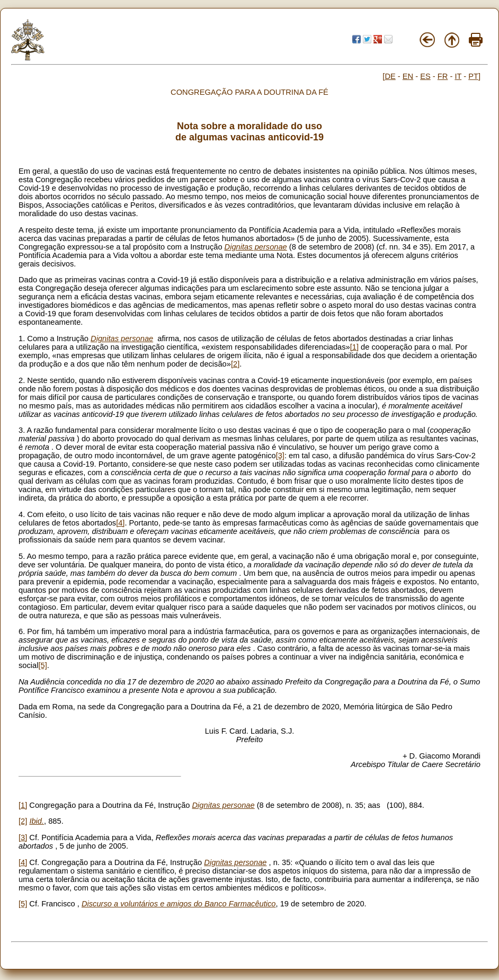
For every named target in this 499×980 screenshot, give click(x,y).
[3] (280, 456)
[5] (42, 665)
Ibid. (37, 821)
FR (443, 76)
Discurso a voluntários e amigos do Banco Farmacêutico (179, 904)
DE (390, 76)
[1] (354, 347)
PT (473, 76)
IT (458, 76)
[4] (120, 523)
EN (408, 76)
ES (425, 76)
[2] (235, 364)
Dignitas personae (256, 247)
